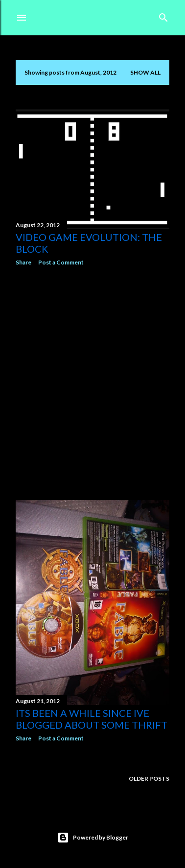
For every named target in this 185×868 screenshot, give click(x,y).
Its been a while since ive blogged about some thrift (92, 719)
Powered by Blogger (93, 838)
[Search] (163, 15)
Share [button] (23, 262)
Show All (145, 72)
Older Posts (149, 778)
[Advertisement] (92, 383)
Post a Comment (61, 262)
